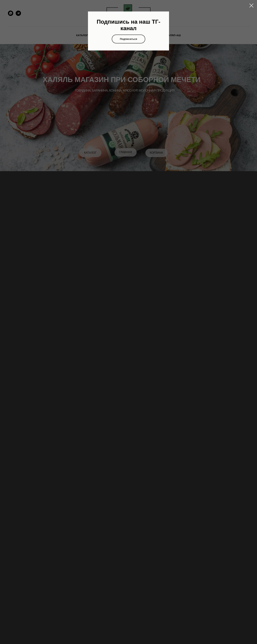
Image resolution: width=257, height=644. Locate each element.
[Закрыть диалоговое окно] (251, 6)
